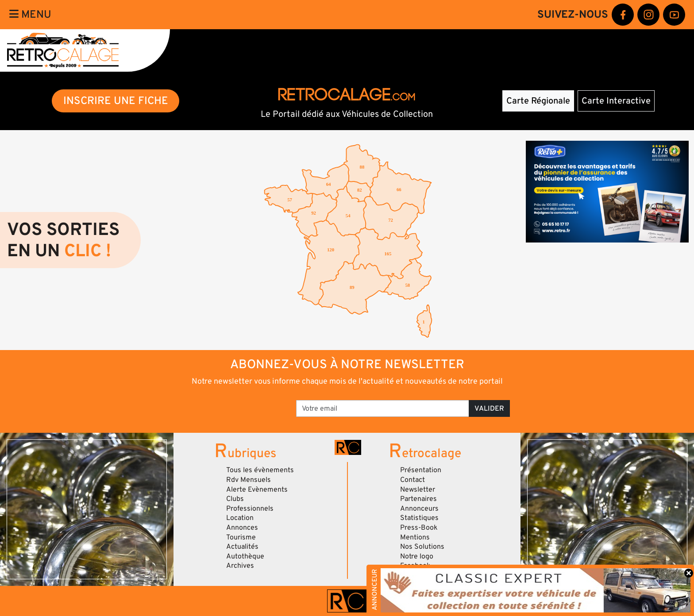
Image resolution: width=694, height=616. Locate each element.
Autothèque (245, 556)
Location (240, 518)
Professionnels (250, 508)
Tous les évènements (260, 470)
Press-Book (419, 527)
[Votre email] (383, 408)
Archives (240, 566)
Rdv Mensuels (249, 480)
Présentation (421, 470)
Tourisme (241, 537)
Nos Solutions (422, 547)
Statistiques (419, 518)
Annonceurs (419, 508)
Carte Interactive (616, 101)
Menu (30, 14)
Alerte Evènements (257, 489)
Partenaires (418, 499)
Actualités (242, 547)
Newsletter (418, 489)
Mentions (415, 537)
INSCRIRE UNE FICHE (116, 101)
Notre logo (417, 556)
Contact (413, 480)
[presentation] (223, 405)
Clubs (235, 499)
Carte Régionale (538, 101)
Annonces (242, 527)
